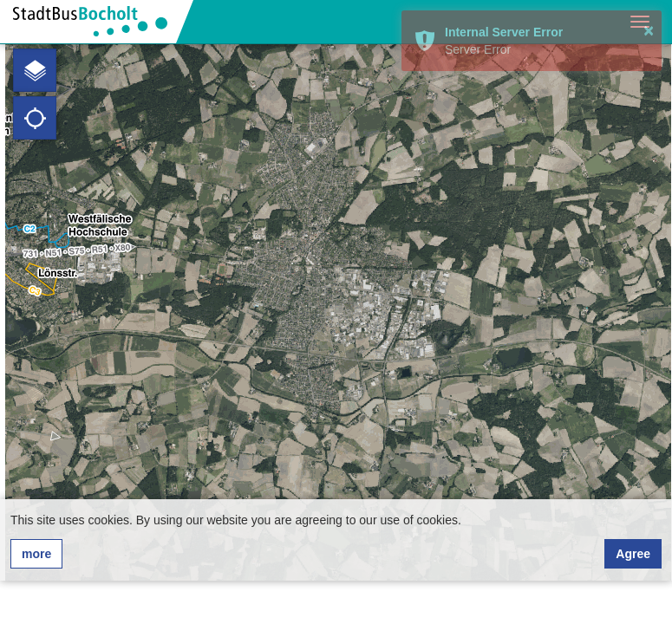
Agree (633, 554)
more (36, 554)
